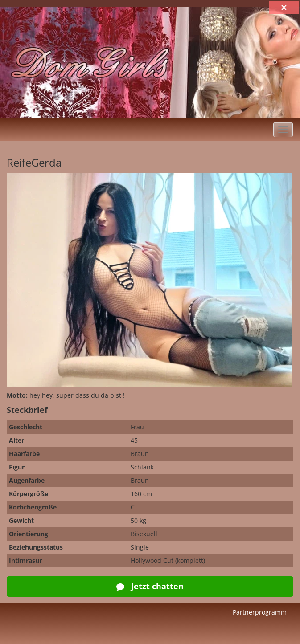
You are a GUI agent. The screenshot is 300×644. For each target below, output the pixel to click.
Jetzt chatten (150, 586)
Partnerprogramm (260, 612)
